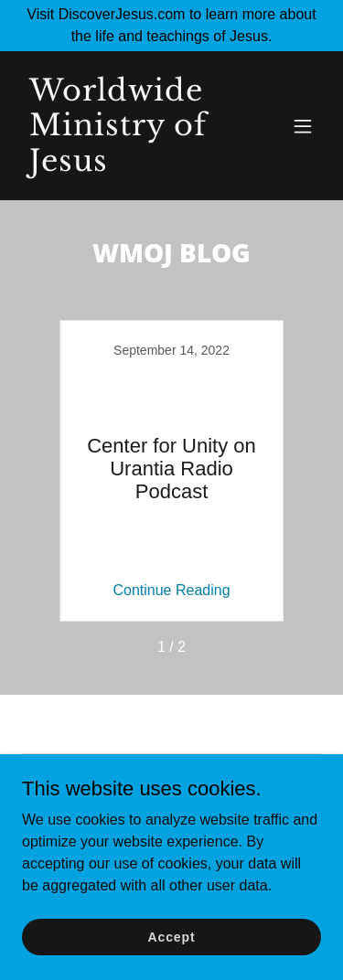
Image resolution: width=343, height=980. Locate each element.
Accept (172, 936)
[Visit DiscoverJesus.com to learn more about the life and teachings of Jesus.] (171, 26)
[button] (303, 126)
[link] (127, 166)
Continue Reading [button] (171, 590)
